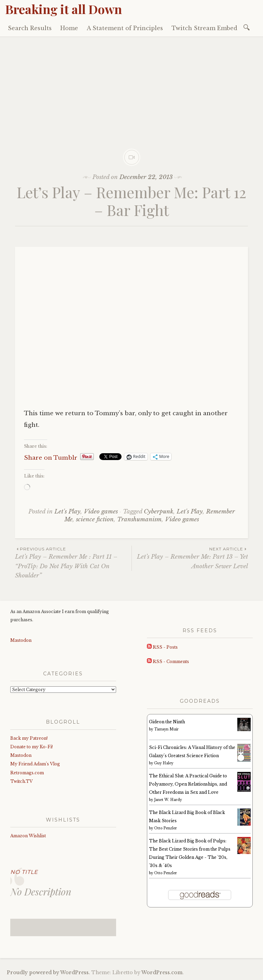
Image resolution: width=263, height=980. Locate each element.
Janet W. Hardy (168, 800)
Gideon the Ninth (167, 722)
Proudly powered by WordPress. (48, 972)
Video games (101, 512)
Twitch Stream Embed (204, 28)
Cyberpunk (159, 512)
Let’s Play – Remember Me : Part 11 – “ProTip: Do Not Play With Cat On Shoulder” (73, 562)
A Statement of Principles (125, 28)
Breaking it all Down (64, 9)
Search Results (30, 28)
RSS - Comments (168, 661)
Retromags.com (27, 773)
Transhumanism (139, 519)
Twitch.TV (21, 781)
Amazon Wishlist (28, 836)
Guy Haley (164, 763)
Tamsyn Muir (166, 729)
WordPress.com (162, 972)
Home (69, 28)
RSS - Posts (162, 647)
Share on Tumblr (51, 457)
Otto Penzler (166, 828)
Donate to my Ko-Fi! (32, 747)
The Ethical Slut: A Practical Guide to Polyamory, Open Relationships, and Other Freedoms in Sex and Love (188, 784)
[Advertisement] (131, 88)
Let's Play (67, 512)
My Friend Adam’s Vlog (35, 764)
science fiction (95, 519)
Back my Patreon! (29, 738)
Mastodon (21, 640)
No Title (24, 872)
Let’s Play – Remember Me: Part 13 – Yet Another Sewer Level (190, 558)
